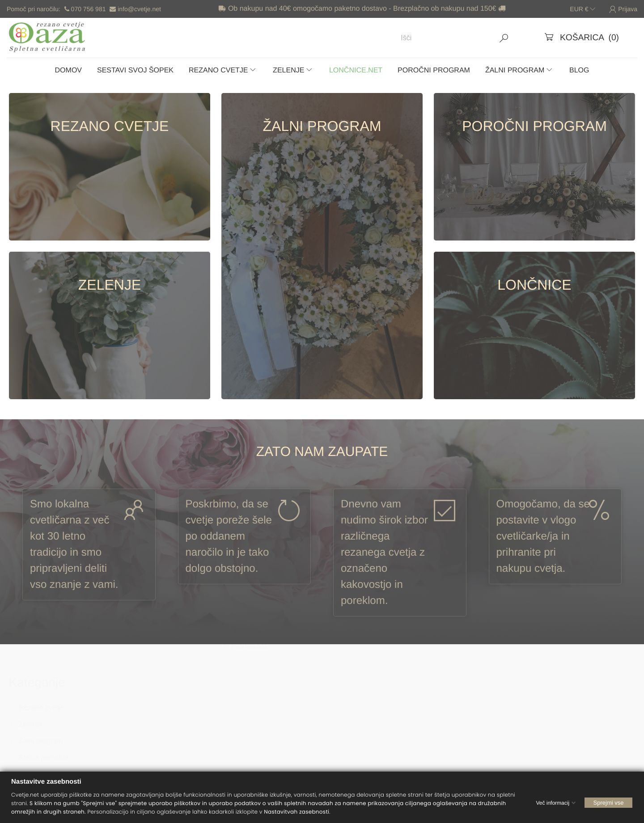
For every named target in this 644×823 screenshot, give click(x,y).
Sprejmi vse (609, 802)
